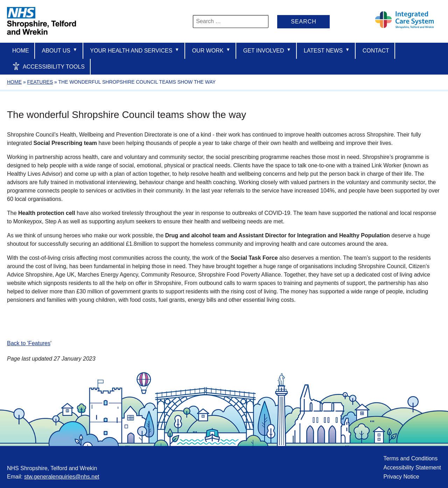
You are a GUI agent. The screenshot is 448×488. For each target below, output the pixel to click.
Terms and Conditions (410, 458)
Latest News (327, 50)
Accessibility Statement (412, 468)
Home (21, 51)
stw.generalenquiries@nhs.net (62, 477)
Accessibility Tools (48, 66)
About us (59, 50)
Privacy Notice (401, 477)
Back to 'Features (29, 343)
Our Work (211, 50)
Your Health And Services (135, 50)
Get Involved (267, 50)
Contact (376, 51)
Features (40, 82)
